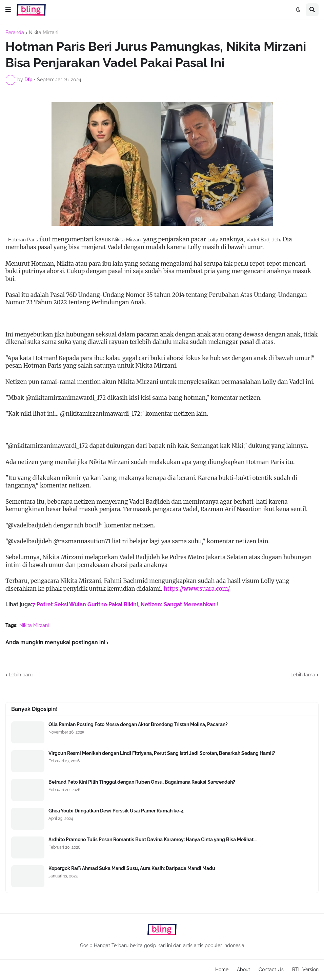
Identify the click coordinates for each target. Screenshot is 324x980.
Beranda (15, 32)
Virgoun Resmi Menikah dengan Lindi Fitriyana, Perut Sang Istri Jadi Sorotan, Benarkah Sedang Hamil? (162, 753)
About (244, 970)
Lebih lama (303, 675)
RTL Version (305, 970)
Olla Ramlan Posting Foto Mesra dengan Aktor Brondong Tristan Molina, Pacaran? (138, 724)
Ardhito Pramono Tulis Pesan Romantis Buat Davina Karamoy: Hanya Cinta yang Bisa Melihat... (153, 840)
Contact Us (271, 970)
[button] (8, 10)
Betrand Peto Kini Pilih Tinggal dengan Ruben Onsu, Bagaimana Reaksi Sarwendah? (142, 782)
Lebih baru (21, 675)
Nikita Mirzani (44, 32)
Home (222, 970)
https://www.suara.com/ (197, 589)
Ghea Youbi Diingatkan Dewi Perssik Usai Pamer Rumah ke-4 (116, 811)
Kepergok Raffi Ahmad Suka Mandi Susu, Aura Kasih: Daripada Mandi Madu (132, 868)
